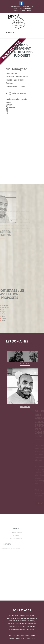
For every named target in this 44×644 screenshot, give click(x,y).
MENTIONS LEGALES (15, 629)
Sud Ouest (16, 80)
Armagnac (16, 69)
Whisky (6, 105)
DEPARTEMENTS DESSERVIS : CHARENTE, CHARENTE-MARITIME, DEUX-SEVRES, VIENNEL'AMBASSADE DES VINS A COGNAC (22, 621)
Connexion (17, 10)
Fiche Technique (14, 93)
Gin (4, 109)
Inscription (27, 10)
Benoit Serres (19, 77)
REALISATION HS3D (29, 629)
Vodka (6, 103)
